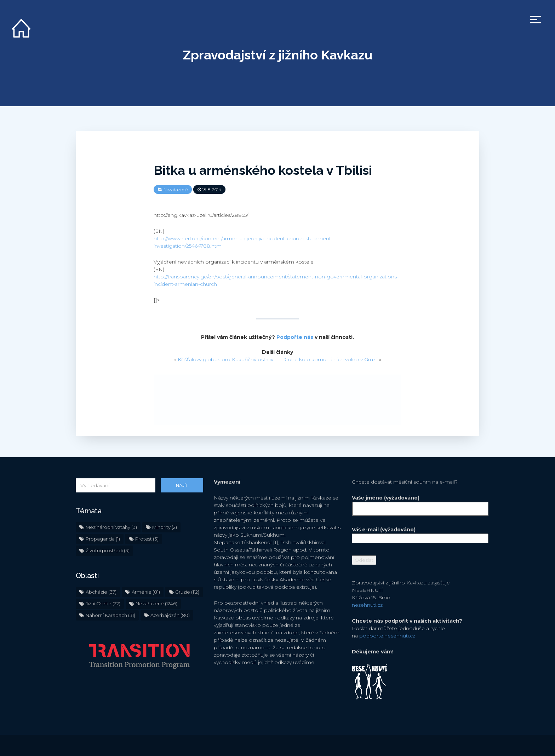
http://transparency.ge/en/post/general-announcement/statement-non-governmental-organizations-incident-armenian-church (276, 280)
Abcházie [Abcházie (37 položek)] (101, 592)
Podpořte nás (295, 337)
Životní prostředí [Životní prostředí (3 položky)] (108, 550)
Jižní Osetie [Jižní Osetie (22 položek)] (103, 604)
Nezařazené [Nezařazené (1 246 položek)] (156, 604)
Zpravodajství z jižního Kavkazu (278, 55)
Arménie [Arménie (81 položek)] (146, 592)
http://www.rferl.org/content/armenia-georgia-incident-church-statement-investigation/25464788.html (243, 242)
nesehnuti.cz (367, 605)
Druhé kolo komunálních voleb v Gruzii (330, 359)
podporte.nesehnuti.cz (387, 636)
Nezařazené (176, 189)
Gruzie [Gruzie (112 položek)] (187, 592)
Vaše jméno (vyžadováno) (416, 503)
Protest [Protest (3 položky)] (147, 539)
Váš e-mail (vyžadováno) (416, 534)
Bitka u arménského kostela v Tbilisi (263, 170)
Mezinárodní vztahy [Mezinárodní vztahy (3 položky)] (111, 527)
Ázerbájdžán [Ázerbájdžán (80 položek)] (170, 615)
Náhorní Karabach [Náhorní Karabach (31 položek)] (110, 615)
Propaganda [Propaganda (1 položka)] (103, 539)
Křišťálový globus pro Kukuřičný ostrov (225, 359)
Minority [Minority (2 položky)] (165, 527)
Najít (182, 485)
